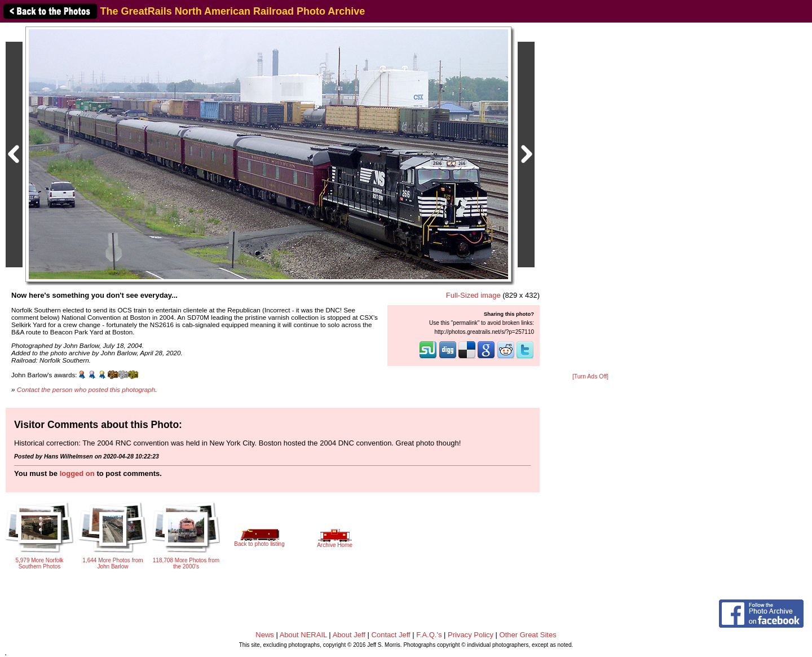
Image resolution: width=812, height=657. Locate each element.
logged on (77, 473)
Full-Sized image (473, 295)
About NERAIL (303, 635)
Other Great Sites (528, 635)
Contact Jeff (391, 635)
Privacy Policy (471, 635)
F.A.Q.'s (429, 635)
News (265, 635)
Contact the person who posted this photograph (86, 389)
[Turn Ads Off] (590, 376)
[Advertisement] (590, 199)
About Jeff (349, 635)
